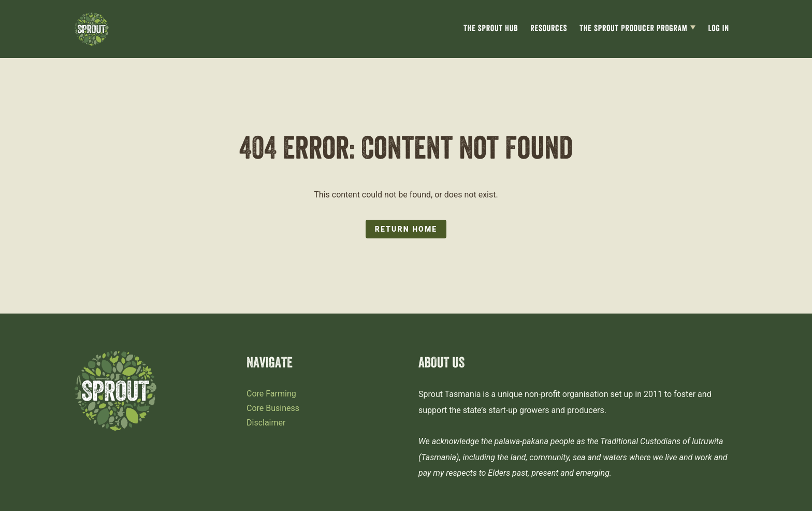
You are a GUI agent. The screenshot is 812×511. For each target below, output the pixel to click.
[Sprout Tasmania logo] (92, 29)
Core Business (273, 408)
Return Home (406, 229)
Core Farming (271, 394)
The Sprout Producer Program (633, 29)
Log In (719, 29)
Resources (549, 29)
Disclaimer (266, 423)
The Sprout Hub (491, 29)
